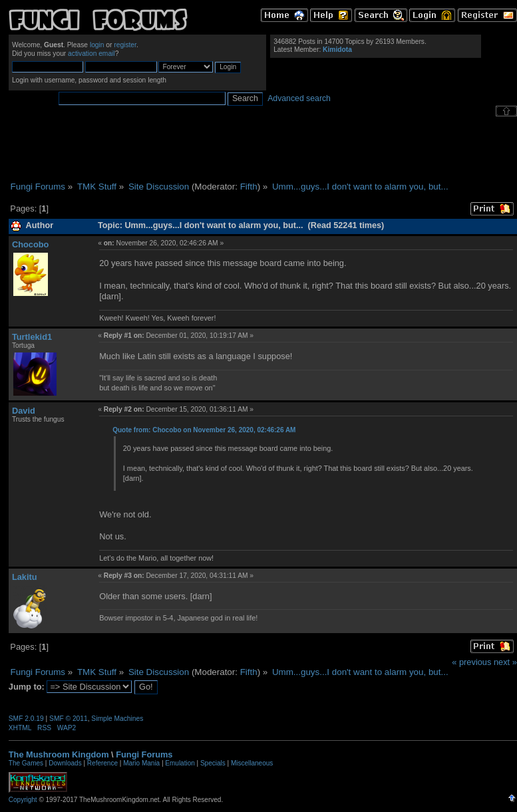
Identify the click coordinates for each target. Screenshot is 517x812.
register (125, 45)
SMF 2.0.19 (26, 719)
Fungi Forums (144, 754)
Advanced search (299, 98)
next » (505, 662)
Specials (213, 763)
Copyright (23, 800)
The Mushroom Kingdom (59, 754)
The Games (26, 763)
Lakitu (25, 577)
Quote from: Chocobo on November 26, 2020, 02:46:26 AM (204, 430)
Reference (102, 763)
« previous (471, 662)
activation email (91, 54)
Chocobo (30, 244)
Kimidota (337, 50)
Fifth (249, 187)
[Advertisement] (263, 149)
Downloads (65, 763)
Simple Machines (117, 719)
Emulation (180, 763)
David (24, 411)
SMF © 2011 (69, 719)
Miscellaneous (252, 763)
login (97, 45)
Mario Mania (141, 763)
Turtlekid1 (32, 337)
